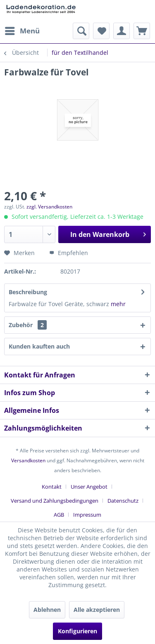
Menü (22, 30)
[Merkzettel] (101, 31)
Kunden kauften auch (39, 346)
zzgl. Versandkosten (49, 207)
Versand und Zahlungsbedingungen (55, 501)
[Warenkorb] (142, 31)
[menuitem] (22, 31)
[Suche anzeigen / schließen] (81, 31)
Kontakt (52, 487)
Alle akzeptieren (97, 610)
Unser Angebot (89, 487)
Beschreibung (28, 292)
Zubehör (28, 325)
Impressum (87, 515)
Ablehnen (47, 610)
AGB (59, 515)
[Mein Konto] (122, 31)
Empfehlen (69, 253)
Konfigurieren (77, 631)
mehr (118, 304)
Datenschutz (123, 501)
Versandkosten (28, 460)
